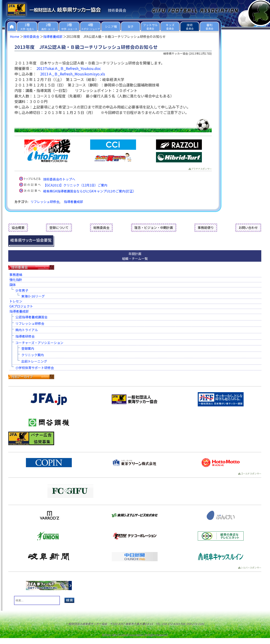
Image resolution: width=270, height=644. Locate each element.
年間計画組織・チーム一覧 (135, 256)
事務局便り (206, 228)
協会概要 (18, 228)
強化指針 (16, 280)
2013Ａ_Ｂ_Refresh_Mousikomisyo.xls (73, 74)
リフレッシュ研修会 (45, 202)
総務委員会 (101, 228)
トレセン (16, 301)
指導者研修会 (25, 336)
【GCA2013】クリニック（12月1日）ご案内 (75, 185)
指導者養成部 (53, 36)
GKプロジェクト (21, 306)
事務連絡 (16, 275)
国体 (13, 285)
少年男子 (22, 290)
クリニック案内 (33, 355)
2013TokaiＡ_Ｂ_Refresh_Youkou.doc (69, 68)
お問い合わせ (248, 228)
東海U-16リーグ (33, 296)
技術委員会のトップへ (59, 179)
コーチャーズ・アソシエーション (39, 343)
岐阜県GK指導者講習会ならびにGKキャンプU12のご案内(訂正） (90, 191)
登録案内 (28, 348)
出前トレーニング (34, 361)
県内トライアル (27, 330)
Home (15, 36)
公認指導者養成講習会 (31, 317)
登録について (59, 228)
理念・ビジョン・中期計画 (154, 228)
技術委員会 (31, 36)
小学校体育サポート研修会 (35, 368)
